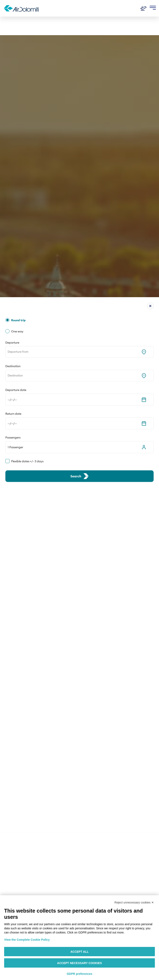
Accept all (79, 952)
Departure (12, 214)
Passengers (13, 309)
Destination (13, 238)
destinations (24, 23)
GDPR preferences (79, 974)
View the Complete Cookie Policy (27, 940)
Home (8, 23)
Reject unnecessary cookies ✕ (134, 902)
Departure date (16, 262)
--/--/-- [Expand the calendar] (12, 272)
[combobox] (8, 224)
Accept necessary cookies (79, 963)
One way (17, 203)
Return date (13, 286)
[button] (79, 319)
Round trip (18, 192)
